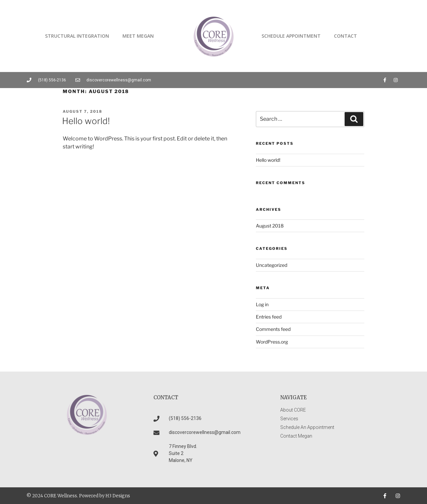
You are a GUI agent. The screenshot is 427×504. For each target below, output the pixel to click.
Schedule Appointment (291, 36)
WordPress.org (272, 342)
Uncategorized (272, 265)
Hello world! (86, 121)
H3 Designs (118, 496)
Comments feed (273, 329)
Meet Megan (138, 36)
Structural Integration (77, 36)
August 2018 (270, 226)
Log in (262, 304)
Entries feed (269, 317)
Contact (345, 36)
